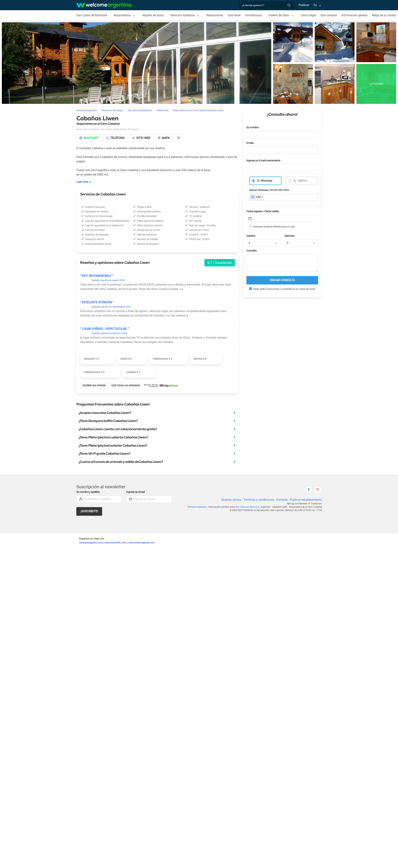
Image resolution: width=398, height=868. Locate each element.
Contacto (282, 500)
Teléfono (302, 181)
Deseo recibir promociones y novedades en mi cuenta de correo (282, 289)
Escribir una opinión (94, 386)
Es (315, 5)
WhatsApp (266, 181)
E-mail (250, 143)
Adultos (251, 236)
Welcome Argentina (197, 507)
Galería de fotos (279, 15)
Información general (355, 15)
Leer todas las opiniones (126, 386)
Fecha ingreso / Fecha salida (263, 211)
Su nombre (253, 128)
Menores (290, 236)
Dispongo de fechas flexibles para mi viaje (272, 227)
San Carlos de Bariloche (92, 15)
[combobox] (257, 197)
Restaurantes (215, 15)
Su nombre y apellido (88, 492)
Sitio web (141, 138)
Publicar (304, 5)
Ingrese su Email (135, 492)
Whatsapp (89, 138)
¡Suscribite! (89, 511)
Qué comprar (329, 15)
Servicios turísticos (183, 15)
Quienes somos (231, 500)
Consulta (252, 251)
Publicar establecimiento (306, 500)
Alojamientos (122, 15)
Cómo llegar (308, 15)
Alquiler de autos (153, 15)
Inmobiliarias (254, 15)
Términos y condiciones (259, 500)
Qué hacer (234, 15)
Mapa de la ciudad (384, 15)
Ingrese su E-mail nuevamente (263, 161)
